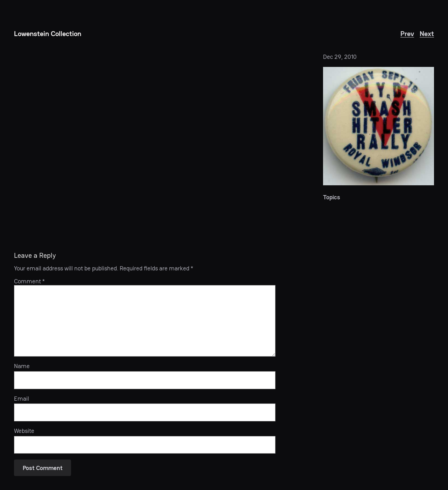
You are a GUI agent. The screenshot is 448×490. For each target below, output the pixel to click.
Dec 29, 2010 (340, 57)
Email (22, 399)
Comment (29, 281)
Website (24, 431)
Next (427, 34)
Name (22, 366)
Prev (407, 34)
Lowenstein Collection (48, 34)
